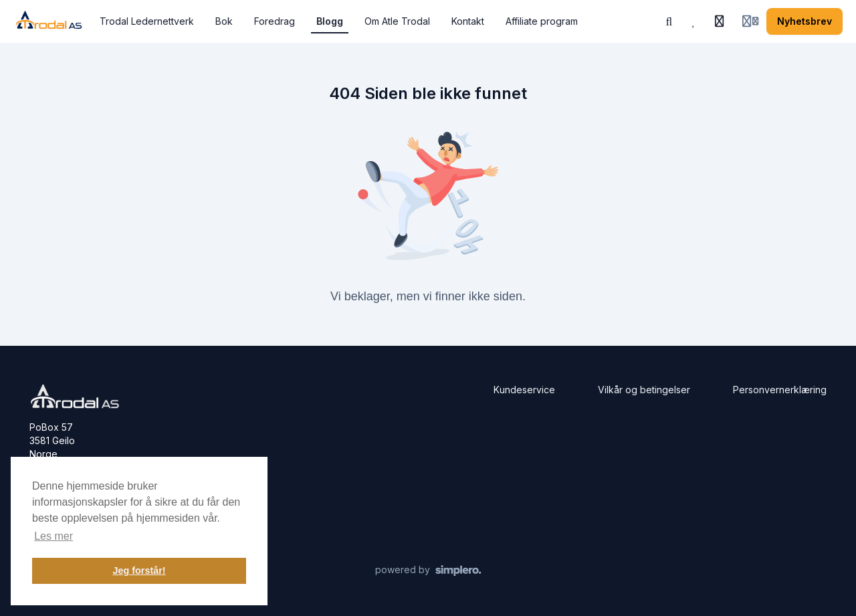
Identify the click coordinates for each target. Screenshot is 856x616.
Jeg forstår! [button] (139, 571)
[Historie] (720, 21)
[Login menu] (750, 21)
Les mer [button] (53, 536)
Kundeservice (524, 390)
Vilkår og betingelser (644, 390)
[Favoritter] (694, 21)
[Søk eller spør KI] (669, 21)
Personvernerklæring (780, 390)
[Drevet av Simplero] (428, 571)
